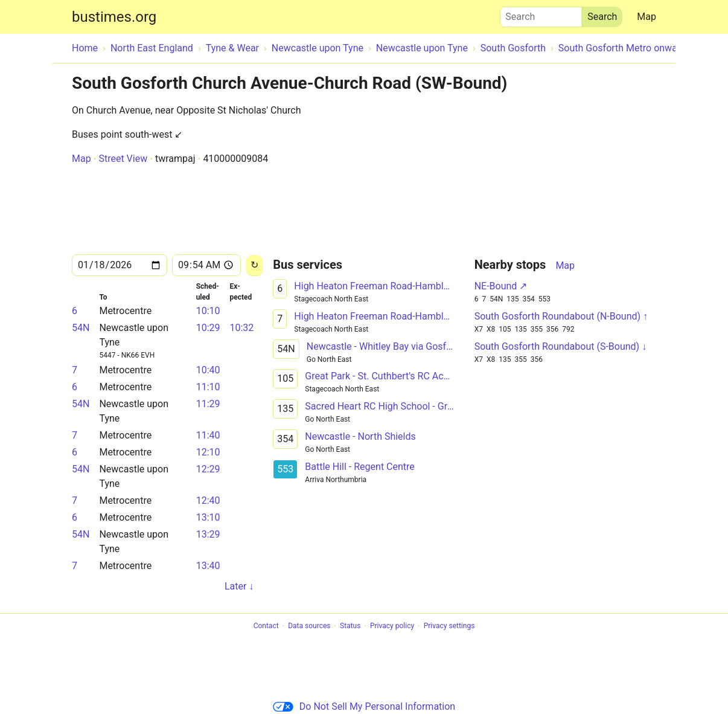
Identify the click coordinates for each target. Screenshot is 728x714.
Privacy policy (392, 626)
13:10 (208, 517)
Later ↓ (239, 586)
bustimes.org (114, 17)
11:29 (208, 404)
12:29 (208, 469)
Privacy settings (449, 626)
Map (647, 17)
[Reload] (254, 265)
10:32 (241, 328)
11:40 (208, 435)
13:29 (208, 534)
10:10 (208, 311)
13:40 (208, 566)
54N (81, 328)
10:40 (208, 370)
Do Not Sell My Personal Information (364, 706)
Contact (266, 626)
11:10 (208, 387)
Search (541, 14)
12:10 (208, 452)
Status (350, 626)
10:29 (208, 328)
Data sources (309, 626)
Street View (123, 159)
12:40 (208, 500)
